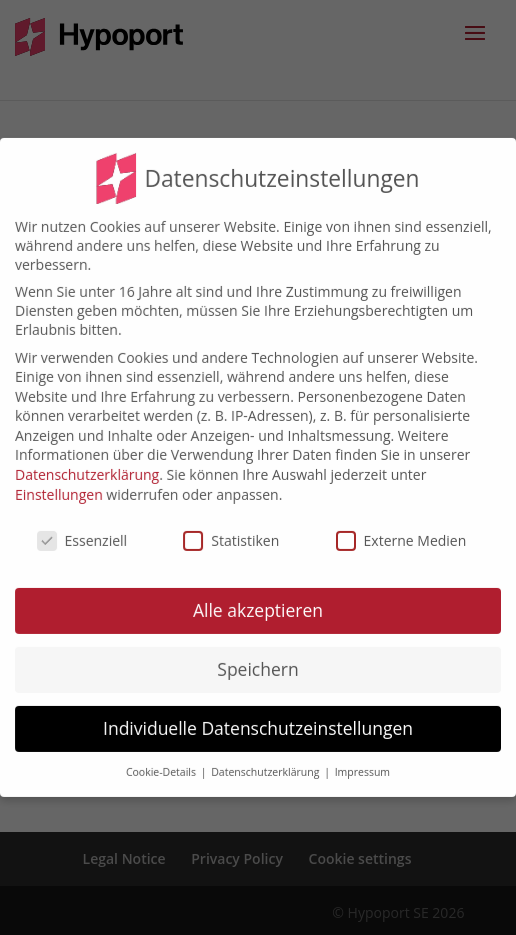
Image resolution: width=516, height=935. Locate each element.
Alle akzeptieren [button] (258, 597)
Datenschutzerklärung (87, 461)
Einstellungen (59, 480)
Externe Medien (401, 526)
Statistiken (231, 526)
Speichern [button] (257, 656)
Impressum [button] (362, 759)
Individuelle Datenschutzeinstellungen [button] (258, 715)
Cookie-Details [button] (162, 759)
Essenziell (82, 526)
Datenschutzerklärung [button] (266, 759)
